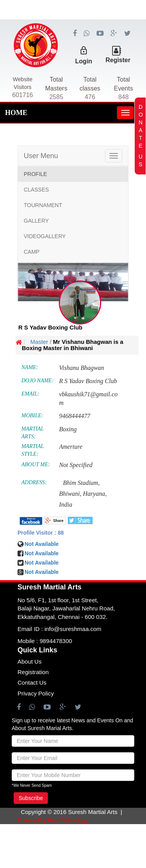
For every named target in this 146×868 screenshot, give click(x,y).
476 (90, 97)
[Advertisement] (73, 39)
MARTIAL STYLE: (33, 450)
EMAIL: (30, 394)
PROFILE (35, 174)
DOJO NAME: (38, 381)
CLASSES (36, 190)
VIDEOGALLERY (45, 236)
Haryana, (95, 494)
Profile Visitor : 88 (41, 533)
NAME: (30, 367)
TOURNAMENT (43, 205)
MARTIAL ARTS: (33, 433)
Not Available (42, 563)
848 (124, 97)
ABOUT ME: (36, 465)
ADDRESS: (34, 482)
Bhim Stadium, (81, 483)
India (66, 505)
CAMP (32, 252)
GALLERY (36, 221)
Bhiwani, (70, 494)
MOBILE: (32, 416)
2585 (56, 97)
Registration (33, 672)
